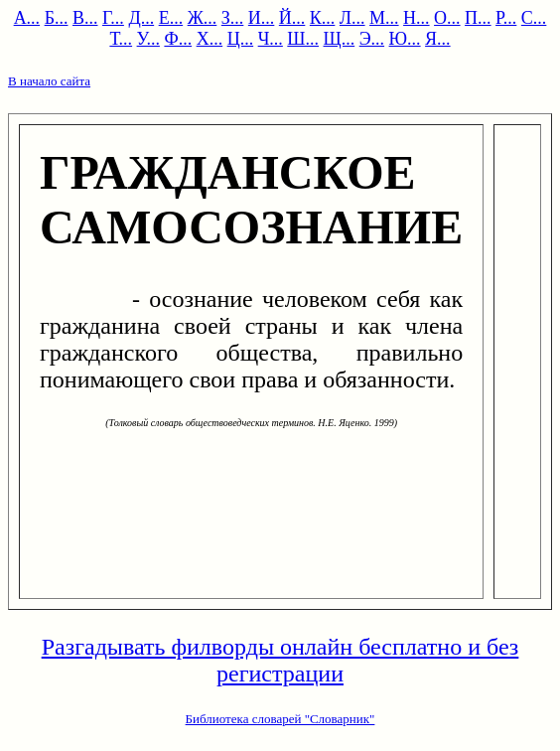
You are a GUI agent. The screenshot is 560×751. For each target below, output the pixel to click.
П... (478, 18)
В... (85, 18)
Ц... (241, 39)
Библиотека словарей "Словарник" (280, 719)
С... (534, 18)
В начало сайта (49, 81)
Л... (352, 18)
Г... (113, 18)
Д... (141, 18)
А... (27, 18)
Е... (171, 18)
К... (323, 18)
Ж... (203, 18)
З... (233, 18)
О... (447, 18)
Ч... (271, 39)
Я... (438, 39)
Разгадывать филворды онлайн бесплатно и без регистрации (280, 660)
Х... (210, 39)
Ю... (405, 39)
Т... (121, 39)
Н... (417, 18)
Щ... (340, 39)
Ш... (303, 39)
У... (148, 39)
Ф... (178, 39)
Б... (57, 18)
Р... (506, 18)
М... (384, 18)
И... (262, 18)
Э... (372, 39)
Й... (292, 18)
